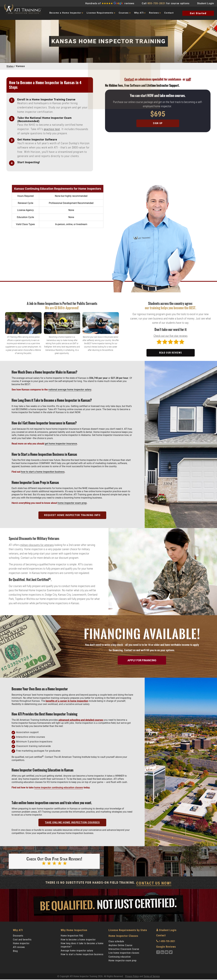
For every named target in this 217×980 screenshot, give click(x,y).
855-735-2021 (156, 3)
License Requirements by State (128, 931)
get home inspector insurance (61, 444)
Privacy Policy (132, 977)
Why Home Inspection (74, 931)
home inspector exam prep (72, 503)
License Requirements (100, 13)
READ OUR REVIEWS (171, 353)
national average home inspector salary (70, 390)
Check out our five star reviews (171, 336)
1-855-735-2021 (166, 942)
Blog (15, 952)
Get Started (198, 13)
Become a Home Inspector (65, 13)
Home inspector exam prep (123, 961)
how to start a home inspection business (43, 472)
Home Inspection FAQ (72, 936)
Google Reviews (166, 947)
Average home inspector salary (77, 951)
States (10, 66)
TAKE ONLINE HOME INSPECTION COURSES (72, 822)
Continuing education (120, 957)
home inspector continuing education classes (59, 788)
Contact (169, 13)
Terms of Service (152, 977)
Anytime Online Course (120, 946)
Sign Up (158, 123)
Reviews (154, 13)
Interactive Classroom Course (124, 950)
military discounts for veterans (37, 545)
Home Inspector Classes (123, 936)
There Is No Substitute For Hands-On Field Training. (108, 884)
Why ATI (139, 13)
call (188, 79)
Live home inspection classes (124, 953)
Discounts (18, 936)
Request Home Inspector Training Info (72, 515)
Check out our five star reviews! (54, 862)
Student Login (206, 3)
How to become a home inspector (78, 940)
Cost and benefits (22, 940)
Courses (124, 13)
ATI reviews (19, 948)
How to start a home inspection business (82, 955)
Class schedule (116, 942)
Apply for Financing (142, 660)
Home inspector (21, 944)
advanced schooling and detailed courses (81, 720)
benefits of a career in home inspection (67, 701)
